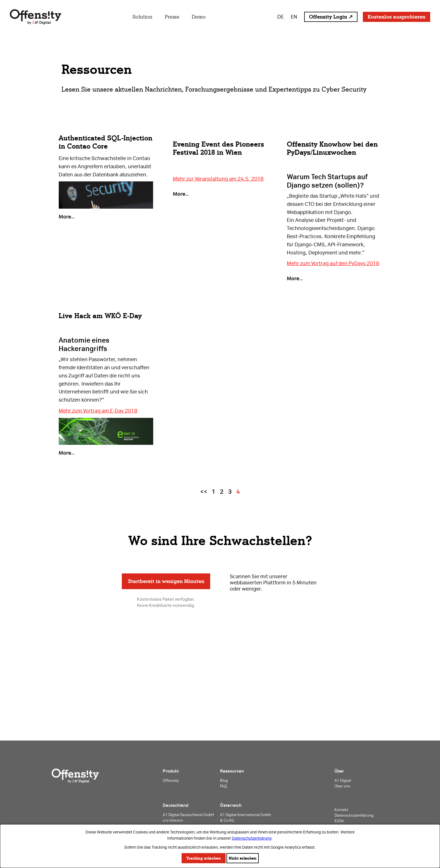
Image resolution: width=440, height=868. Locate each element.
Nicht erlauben (243, 858)
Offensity (171, 780)
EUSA (339, 821)
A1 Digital (343, 780)
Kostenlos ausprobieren (397, 17)
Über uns (342, 786)
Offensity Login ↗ (331, 17)
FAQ (224, 786)
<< (204, 492)
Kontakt (341, 810)
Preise (172, 17)
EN (294, 17)
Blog (224, 780)
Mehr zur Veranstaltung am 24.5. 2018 (218, 179)
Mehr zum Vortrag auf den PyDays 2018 (333, 263)
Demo (199, 17)
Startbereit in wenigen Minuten (166, 581)
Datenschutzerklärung (252, 838)
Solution (142, 17)
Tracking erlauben (204, 858)
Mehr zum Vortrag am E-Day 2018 (98, 411)
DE (280, 17)
